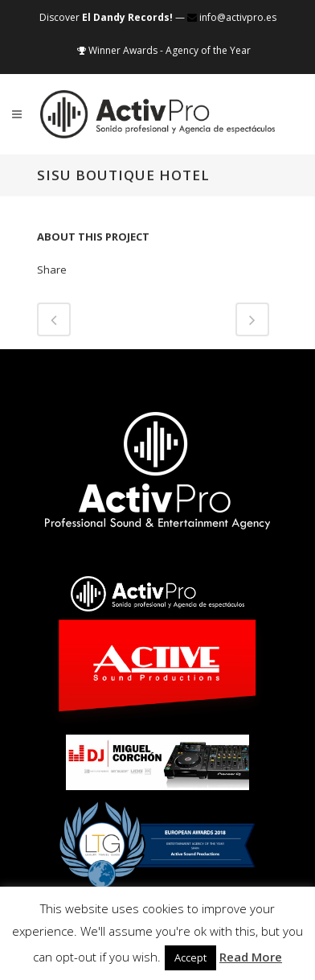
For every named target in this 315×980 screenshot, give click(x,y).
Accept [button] (190, 957)
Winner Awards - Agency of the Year (164, 50)
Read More (251, 957)
